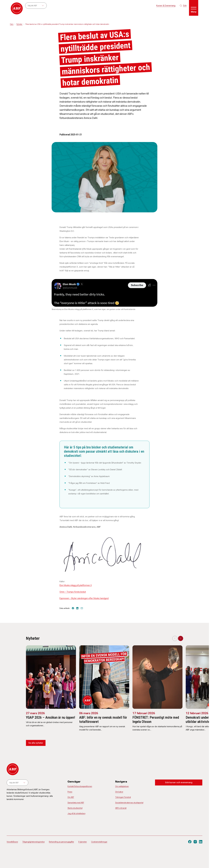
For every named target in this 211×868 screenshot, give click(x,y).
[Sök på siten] (183, 6)
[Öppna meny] (194, 8)
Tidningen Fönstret (123, 797)
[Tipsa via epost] (82, 608)
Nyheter (19, 24)
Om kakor (119, 792)
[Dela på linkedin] (77, 608)
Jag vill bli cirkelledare (76, 813)
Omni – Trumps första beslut (73, 592)
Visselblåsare (12, 842)
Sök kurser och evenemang (179, 782)
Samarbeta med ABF (76, 803)
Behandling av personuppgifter (61, 842)
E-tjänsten (83, 842)
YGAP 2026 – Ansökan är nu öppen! (51, 717)
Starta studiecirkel (75, 808)
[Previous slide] (175, 638)
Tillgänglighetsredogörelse (33, 842)
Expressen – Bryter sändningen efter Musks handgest (84, 598)
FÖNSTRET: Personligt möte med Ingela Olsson (156, 720)
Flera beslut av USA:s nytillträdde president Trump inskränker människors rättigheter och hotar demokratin (67, 24)
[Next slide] (181, 638)
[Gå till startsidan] (17, 8)
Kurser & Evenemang (166, 5)
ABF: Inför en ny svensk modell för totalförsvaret (103, 720)
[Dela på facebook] (73, 608)
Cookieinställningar (99, 842)
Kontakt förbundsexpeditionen (80, 786)
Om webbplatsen (122, 786)
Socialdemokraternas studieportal (129, 803)
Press (70, 792)
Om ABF (71, 797)
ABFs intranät (121, 808)
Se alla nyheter (36, 743)
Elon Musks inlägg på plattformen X (76, 585)
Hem (12, 24)
